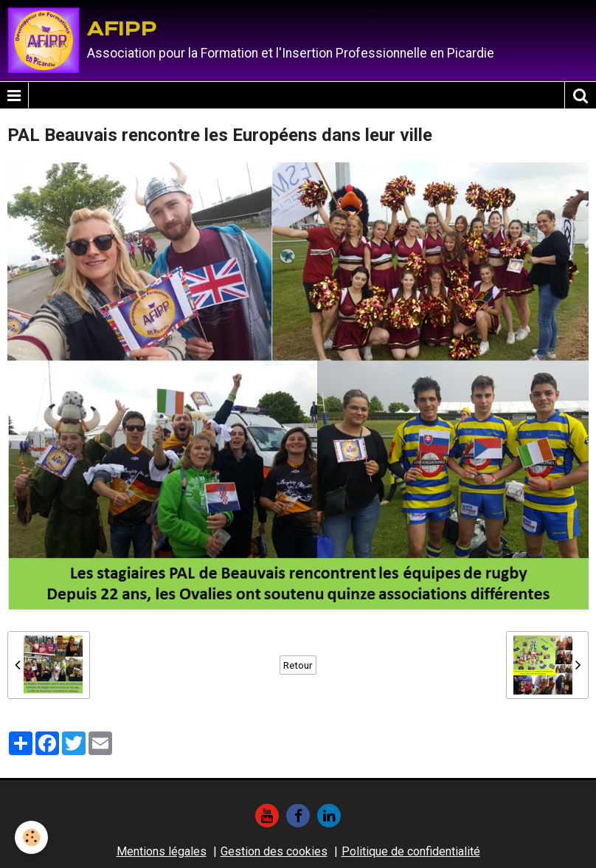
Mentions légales (162, 851)
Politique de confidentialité (411, 851)
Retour (298, 665)
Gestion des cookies (274, 851)
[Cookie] (31, 837)
